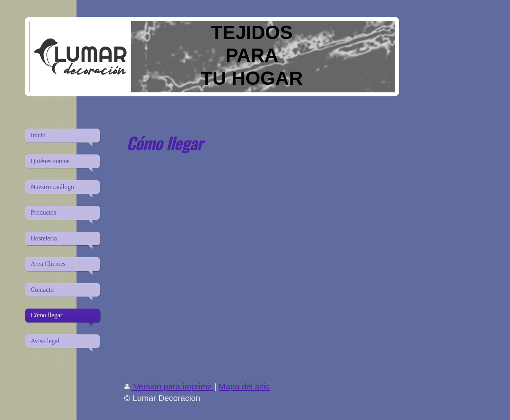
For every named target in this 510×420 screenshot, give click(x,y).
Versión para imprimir (169, 386)
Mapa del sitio (244, 386)
